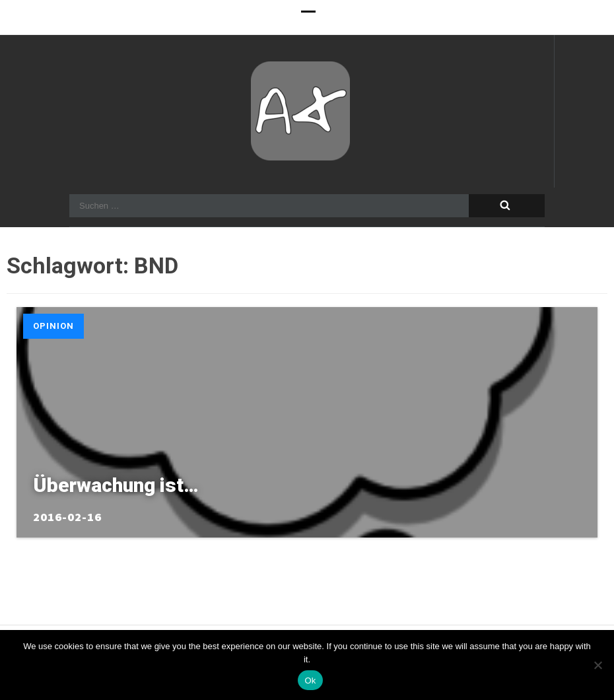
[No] (597, 665)
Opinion (53, 326)
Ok (310, 681)
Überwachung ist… (116, 485)
